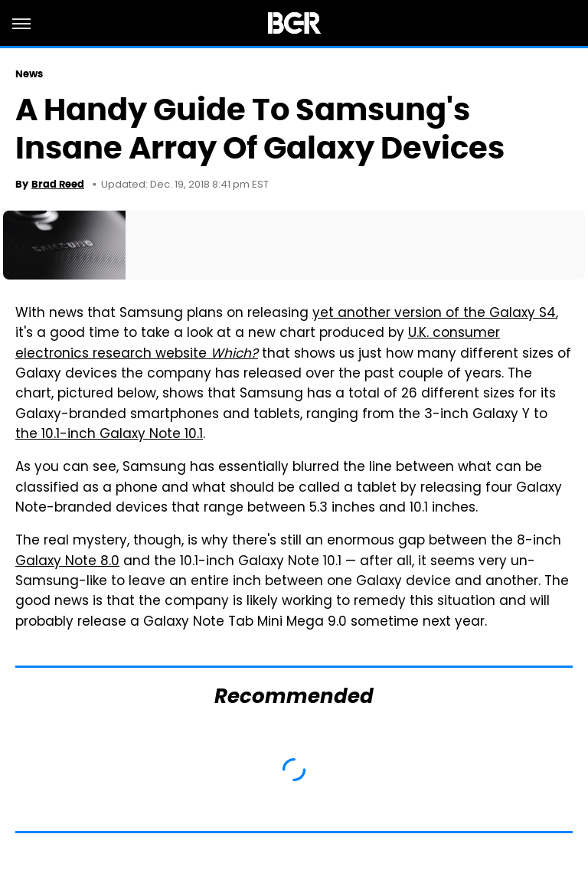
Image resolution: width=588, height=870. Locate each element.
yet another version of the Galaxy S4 (434, 314)
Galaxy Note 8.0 (67, 562)
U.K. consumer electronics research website (258, 344)
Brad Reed (58, 184)
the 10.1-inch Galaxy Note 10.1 (109, 435)
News (29, 74)
